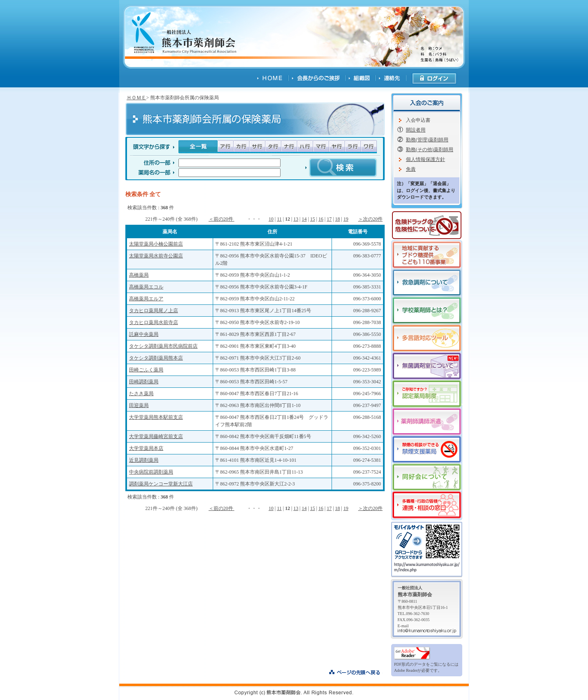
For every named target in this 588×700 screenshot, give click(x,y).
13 (296, 219)
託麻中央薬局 (144, 334)
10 (271, 219)
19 (346, 219)
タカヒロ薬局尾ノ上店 (154, 311)
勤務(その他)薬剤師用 (430, 150)
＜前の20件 (222, 219)
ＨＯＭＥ (136, 98)
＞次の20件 (370, 219)
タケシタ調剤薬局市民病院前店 (163, 346)
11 (279, 219)
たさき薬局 (141, 394)
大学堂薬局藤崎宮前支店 (156, 436)
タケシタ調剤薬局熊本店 (156, 358)
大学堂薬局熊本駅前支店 (156, 417)
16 (321, 219)
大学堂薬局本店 (146, 448)
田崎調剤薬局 (144, 382)
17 (329, 219)
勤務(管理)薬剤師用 (427, 140)
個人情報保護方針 (425, 159)
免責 (411, 169)
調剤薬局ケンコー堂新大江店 (161, 484)
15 (312, 219)
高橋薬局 (139, 275)
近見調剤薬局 (144, 460)
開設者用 (416, 130)
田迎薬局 (139, 405)
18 (338, 219)
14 (304, 219)
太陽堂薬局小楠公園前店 (156, 244)
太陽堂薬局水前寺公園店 (156, 256)
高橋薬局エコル (146, 287)
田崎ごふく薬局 (146, 370)
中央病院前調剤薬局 (151, 472)
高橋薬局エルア (146, 299)
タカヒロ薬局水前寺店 (154, 322)
